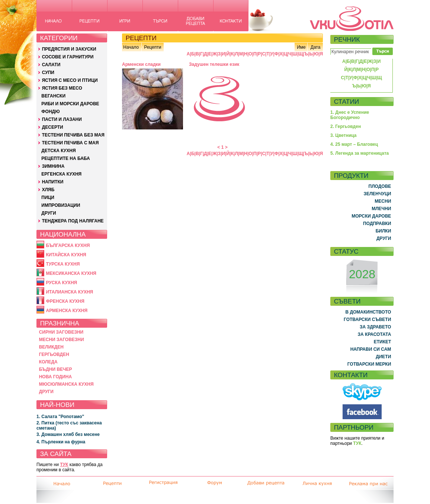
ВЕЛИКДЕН (51, 347)
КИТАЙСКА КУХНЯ (66, 255)
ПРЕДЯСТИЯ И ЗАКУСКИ (69, 49)
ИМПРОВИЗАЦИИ (61, 205)
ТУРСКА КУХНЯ (63, 264)
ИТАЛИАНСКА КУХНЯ (69, 292)
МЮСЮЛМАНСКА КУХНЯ (66, 384)
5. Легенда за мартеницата (360, 153)
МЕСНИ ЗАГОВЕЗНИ (62, 340)
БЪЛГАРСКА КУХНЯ (68, 245)
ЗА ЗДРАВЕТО (375, 327)
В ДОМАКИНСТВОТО (368, 312)
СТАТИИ (347, 102)
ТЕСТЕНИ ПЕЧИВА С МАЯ (70, 143)
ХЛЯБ (48, 190)
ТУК (64, 465)
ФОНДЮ (50, 112)
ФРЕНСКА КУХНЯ (65, 301)
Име (301, 47)
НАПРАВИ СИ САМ (371, 349)
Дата (316, 47)
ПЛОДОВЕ (380, 186)
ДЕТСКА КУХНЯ (58, 151)
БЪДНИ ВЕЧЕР (56, 369)
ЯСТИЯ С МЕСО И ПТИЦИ (70, 80)
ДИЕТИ (383, 357)
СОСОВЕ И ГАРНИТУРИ (68, 57)
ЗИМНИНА (53, 166)
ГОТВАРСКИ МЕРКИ (369, 364)
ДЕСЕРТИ (53, 127)
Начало (131, 47)
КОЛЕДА (48, 362)
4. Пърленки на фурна (61, 442)
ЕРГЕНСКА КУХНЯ (61, 174)
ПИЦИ (48, 198)
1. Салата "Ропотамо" (60, 417)
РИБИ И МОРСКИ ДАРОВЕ (70, 104)
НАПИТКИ (53, 182)
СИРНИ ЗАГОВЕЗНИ (61, 332)
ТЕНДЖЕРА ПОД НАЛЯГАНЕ (73, 221)
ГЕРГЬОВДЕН (54, 354)
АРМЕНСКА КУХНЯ (67, 311)
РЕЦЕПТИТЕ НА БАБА (65, 158)
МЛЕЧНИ (381, 209)
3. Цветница (344, 135)
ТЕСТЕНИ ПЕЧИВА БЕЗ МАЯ (73, 135)
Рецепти (153, 47)
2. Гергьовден (346, 126)
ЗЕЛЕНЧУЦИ (377, 194)
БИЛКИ (384, 231)
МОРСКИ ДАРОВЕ (371, 216)
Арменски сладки (141, 64)
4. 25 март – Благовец (354, 144)
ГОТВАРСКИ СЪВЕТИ (367, 320)
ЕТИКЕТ (383, 342)
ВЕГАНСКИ (53, 96)
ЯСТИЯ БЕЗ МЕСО (62, 88)
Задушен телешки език (214, 64)
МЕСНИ (383, 201)
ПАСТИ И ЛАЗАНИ (62, 119)
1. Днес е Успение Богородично (350, 115)
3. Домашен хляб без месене (68, 434)
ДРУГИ (49, 213)
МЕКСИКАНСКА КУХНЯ (71, 273)
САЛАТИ (51, 65)
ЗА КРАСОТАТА (375, 334)
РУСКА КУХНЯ (61, 283)
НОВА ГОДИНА (55, 377)
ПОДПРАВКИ (377, 224)
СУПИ (48, 73)
